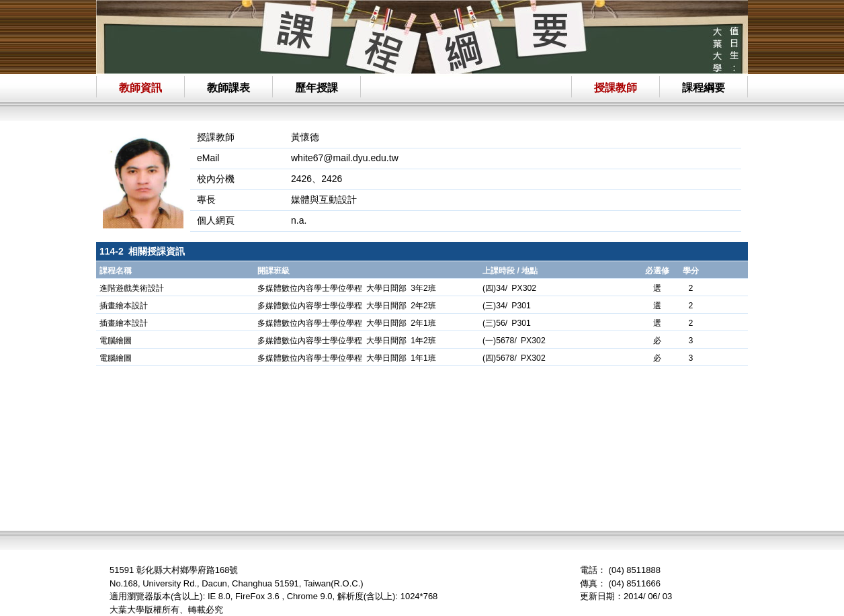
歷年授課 (316, 88)
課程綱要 (704, 88)
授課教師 (616, 88)
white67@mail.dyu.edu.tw (345, 158)
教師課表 (228, 88)
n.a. (299, 220)
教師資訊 (140, 88)
